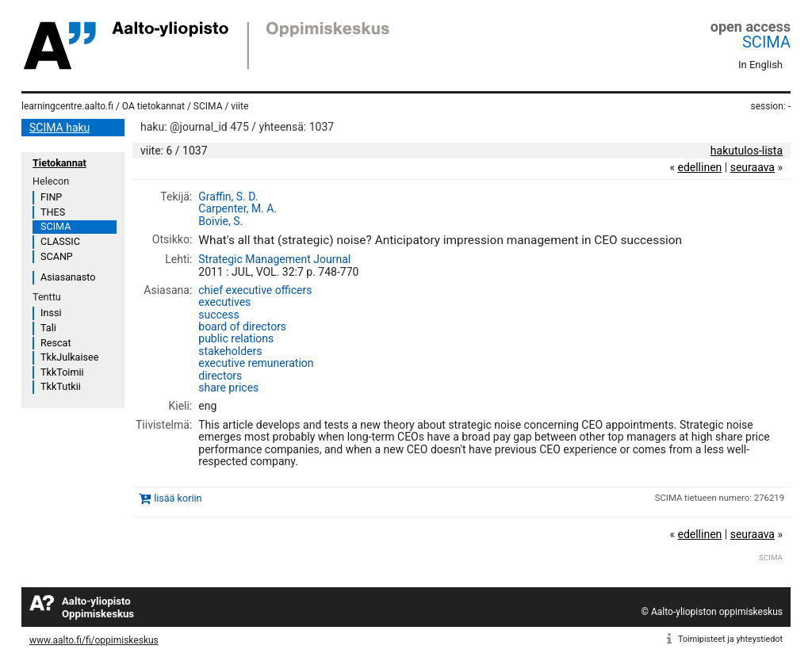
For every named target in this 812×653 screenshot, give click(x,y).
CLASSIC (60, 241)
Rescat (56, 343)
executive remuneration (256, 363)
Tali (48, 328)
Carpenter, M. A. (237, 208)
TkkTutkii (61, 386)
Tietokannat (59, 163)
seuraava (753, 167)
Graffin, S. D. (228, 197)
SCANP (57, 256)
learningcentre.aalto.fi (67, 106)
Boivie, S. (220, 221)
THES (53, 212)
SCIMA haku (59, 128)
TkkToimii (62, 372)
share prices (228, 388)
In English (760, 65)
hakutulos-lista (747, 151)
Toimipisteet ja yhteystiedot (730, 639)
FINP (51, 197)
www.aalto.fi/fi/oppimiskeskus (94, 640)
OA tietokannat (153, 106)
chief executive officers (255, 290)
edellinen (699, 167)
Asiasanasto (68, 277)
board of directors (242, 326)
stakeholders (230, 351)
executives (224, 302)
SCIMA (766, 42)
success (218, 315)
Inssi (51, 313)
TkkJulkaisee (69, 357)
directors (220, 376)
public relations (236, 338)
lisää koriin (178, 498)
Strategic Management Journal (274, 259)
